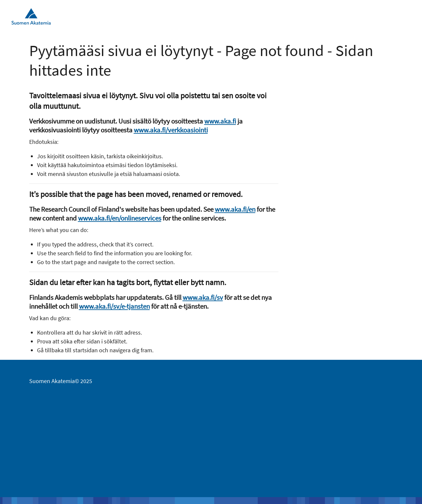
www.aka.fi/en (235, 209)
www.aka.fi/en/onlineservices (120, 218)
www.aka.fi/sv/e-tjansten (114, 306)
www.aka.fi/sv (203, 297)
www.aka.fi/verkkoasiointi (171, 130)
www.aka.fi (220, 121)
